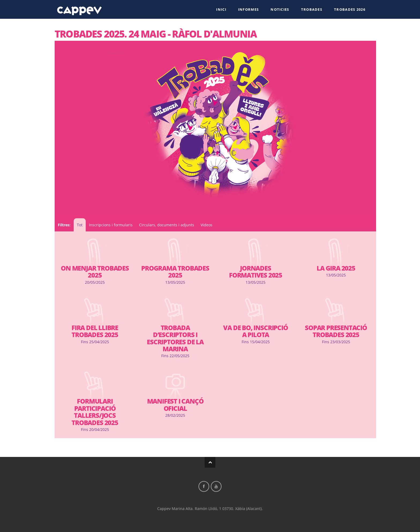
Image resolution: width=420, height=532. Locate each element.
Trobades (312, 9)
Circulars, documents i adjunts (167, 225)
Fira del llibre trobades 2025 (95, 331)
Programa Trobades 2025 (175, 272)
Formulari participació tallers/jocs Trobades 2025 (95, 412)
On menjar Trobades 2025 (95, 272)
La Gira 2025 (336, 268)
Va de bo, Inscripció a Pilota (255, 331)
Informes (248, 9)
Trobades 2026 (350, 9)
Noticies (280, 9)
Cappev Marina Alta (80, 9)
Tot (80, 225)
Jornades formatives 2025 (256, 272)
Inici (221, 9)
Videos (207, 225)
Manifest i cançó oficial (175, 405)
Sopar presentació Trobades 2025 (336, 331)
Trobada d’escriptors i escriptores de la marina (175, 338)
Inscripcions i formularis (111, 225)
